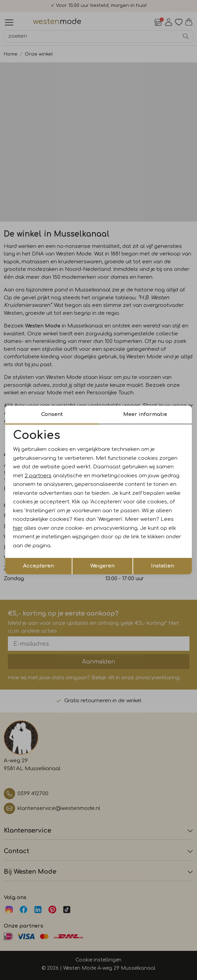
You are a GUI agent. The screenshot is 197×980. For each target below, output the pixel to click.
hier (18, 528)
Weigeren (102, 566)
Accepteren (38, 566)
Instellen (163, 566)
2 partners (38, 476)
